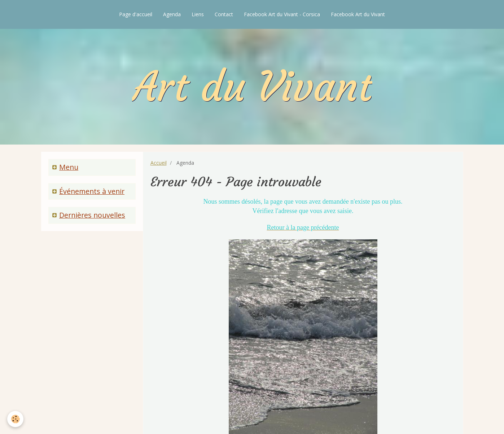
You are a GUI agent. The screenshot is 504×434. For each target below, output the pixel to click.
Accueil (159, 163)
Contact (224, 14)
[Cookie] (15, 419)
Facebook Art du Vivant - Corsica (282, 14)
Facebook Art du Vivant (358, 14)
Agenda (172, 14)
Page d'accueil (136, 14)
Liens (198, 14)
